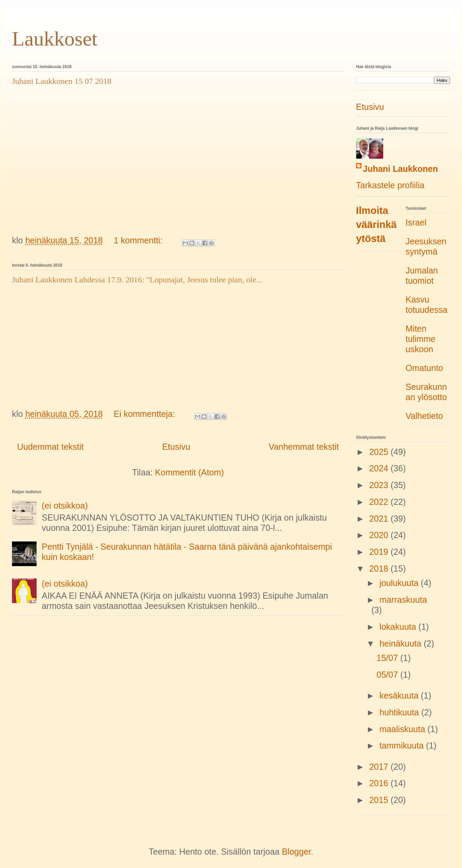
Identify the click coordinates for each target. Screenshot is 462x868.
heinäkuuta (402, 643)
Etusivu (176, 447)
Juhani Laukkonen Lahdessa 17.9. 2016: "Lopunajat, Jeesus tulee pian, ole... (137, 280)
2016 (380, 783)
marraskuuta (403, 600)
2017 (380, 767)
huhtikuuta (400, 712)
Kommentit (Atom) (189, 472)
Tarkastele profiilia (390, 185)
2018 (380, 569)
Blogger (296, 852)
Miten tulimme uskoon (421, 339)
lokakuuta (399, 627)
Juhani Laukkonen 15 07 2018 (62, 81)
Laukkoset (55, 39)
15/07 (388, 658)
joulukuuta (400, 583)
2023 (380, 485)
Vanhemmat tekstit (304, 447)
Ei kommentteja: (145, 414)
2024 (380, 468)
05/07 (388, 675)
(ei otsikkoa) (65, 506)
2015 (380, 800)
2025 (380, 452)
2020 (380, 535)
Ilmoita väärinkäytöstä (376, 225)
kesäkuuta (400, 695)
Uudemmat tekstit (50, 447)
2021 (380, 519)
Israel (416, 222)
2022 (380, 502)
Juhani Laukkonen (400, 169)
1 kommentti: (139, 240)
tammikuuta (403, 745)
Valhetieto (424, 416)
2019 (380, 552)
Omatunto (424, 368)
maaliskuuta (404, 729)
